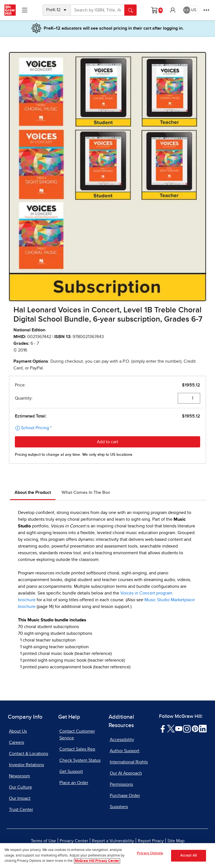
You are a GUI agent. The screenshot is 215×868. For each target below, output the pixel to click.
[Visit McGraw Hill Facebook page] (163, 728)
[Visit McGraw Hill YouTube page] (179, 728)
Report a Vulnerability (113, 841)
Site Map (176, 841)
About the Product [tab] (33, 492)
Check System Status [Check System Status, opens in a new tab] (80, 760)
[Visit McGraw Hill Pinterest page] (195, 728)
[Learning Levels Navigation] (25, 10)
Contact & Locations (29, 754)
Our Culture (20, 787)
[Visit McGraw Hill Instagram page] (187, 728)
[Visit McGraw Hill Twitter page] (171, 728)
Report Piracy (151, 841)
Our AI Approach (126, 773)
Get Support (71, 772)
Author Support (125, 751)
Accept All (189, 856)
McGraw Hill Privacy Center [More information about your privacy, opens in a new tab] (97, 861)
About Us (18, 731)
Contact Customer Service (77, 735)
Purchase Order (125, 796)
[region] (107, 856)
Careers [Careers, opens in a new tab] (17, 742)
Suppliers (119, 807)
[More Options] (206, 10)
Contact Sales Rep (77, 749)
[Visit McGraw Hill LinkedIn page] (203, 728)
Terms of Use (43, 841)
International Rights (129, 762)
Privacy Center (74, 841)
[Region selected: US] (190, 10)
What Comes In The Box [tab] (86, 492)
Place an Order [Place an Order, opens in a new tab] (74, 783)
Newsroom (19, 776)
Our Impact (20, 798)
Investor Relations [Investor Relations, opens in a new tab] (26, 765)
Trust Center (21, 810)
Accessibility (122, 740)
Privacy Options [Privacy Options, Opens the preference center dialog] (150, 853)
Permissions (121, 784)
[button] (173, 10)
